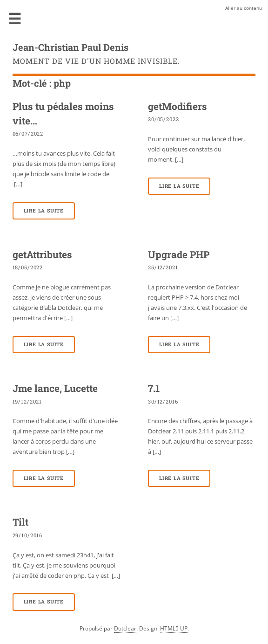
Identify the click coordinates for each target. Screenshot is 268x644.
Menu (15, 19)
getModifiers (178, 106)
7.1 (154, 388)
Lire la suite (44, 211)
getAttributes (42, 254)
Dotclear (125, 628)
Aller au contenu (244, 8)
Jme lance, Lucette (55, 388)
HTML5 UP (174, 628)
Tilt (20, 522)
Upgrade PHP (179, 254)
